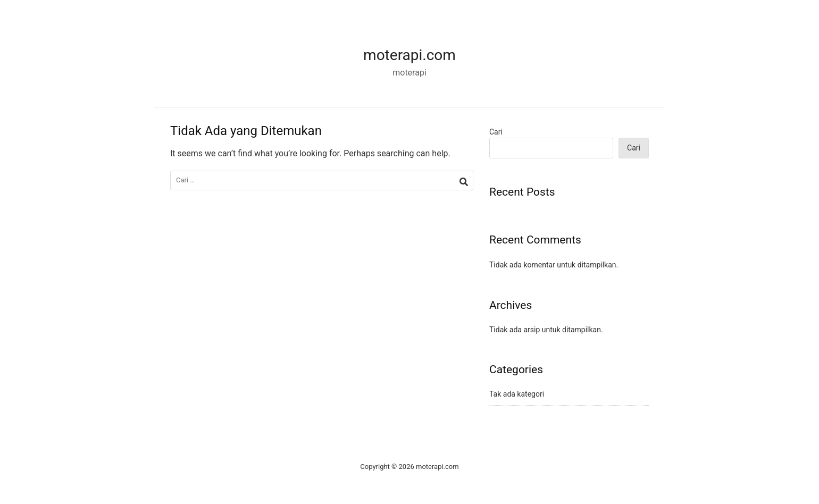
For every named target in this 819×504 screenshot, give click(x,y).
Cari (496, 132)
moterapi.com (410, 55)
